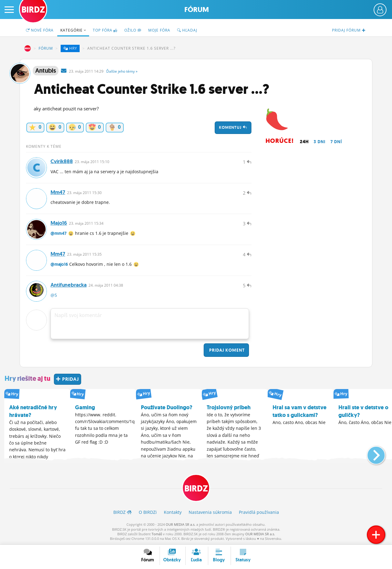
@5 (54, 295)
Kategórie (73, 30)
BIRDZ (28, 48)
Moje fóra (159, 30)
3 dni (320, 142)
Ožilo (133, 30)
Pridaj (226, 350)
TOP (105, 30)
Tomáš (157, 534)
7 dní (336, 142)
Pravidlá (259, 512)
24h (304, 142)
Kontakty (173, 512)
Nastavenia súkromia (210, 512)
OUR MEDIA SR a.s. (181, 525)
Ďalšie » (122, 71)
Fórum (197, 10)
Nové (40, 30)
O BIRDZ (148, 512)
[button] (371, 453)
